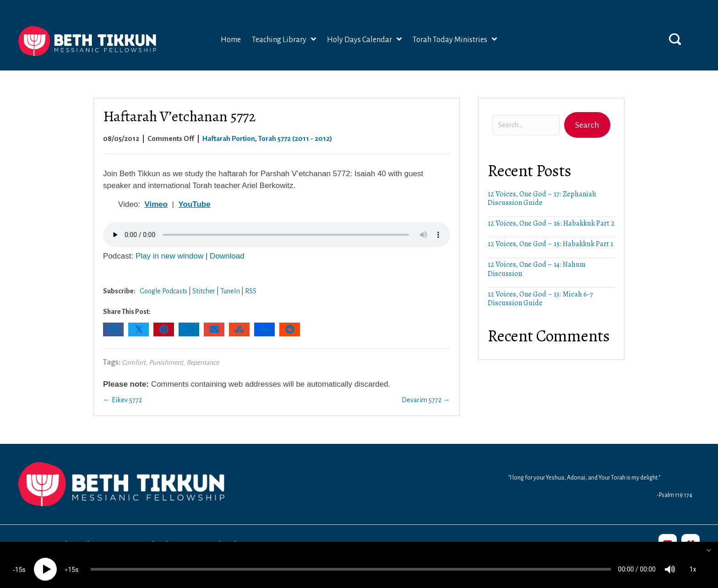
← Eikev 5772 (122, 398)
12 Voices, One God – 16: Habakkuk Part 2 (551, 221)
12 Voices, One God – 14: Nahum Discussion (537, 267)
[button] (675, 37)
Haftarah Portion (229, 136)
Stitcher (204, 289)
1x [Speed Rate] (693, 561)
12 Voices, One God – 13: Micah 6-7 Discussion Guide (540, 296)
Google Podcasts (163, 289)
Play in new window (169, 254)
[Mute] (670, 561)
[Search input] (526, 123)
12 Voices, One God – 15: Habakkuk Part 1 (550, 242)
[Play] (45, 561)
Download (227, 254)
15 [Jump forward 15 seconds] (71, 561)
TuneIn (230, 289)
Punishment (166, 360)
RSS (251, 289)
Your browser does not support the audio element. (277, 232)
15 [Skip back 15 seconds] (19, 561)
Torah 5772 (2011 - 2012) (295, 136)
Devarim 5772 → (426, 398)
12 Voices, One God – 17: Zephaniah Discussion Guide (542, 196)
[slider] (351, 561)
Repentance (203, 360)
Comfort (134, 360)
